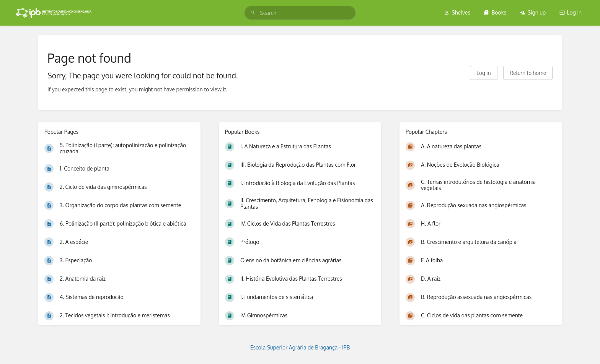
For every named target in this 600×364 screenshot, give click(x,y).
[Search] (253, 13)
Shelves (457, 12)
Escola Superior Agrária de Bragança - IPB (300, 347)
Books (495, 12)
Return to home (528, 73)
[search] (300, 13)
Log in (571, 12)
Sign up (533, 12)
